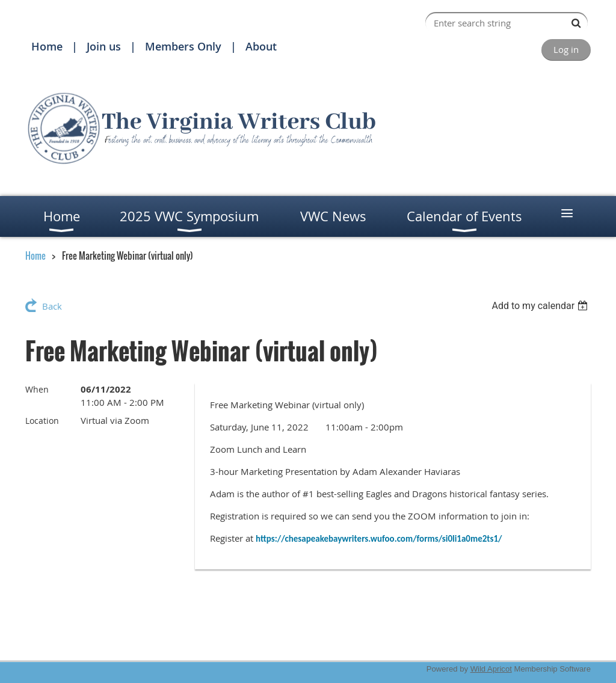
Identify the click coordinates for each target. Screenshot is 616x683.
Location (42, 421)
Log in (566, 49)
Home (47, 46)
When (37, 389)
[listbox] (541, 306)
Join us (104, 46)
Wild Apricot (491, 669)
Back (52, 306)
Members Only (183, 46)
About (261, 46)
